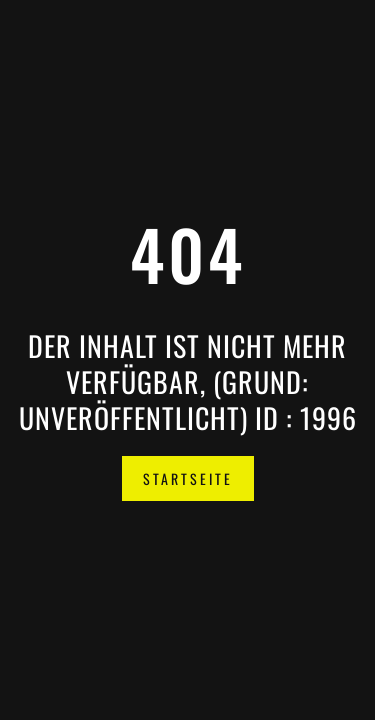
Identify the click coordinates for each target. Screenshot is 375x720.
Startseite (188, 478)
